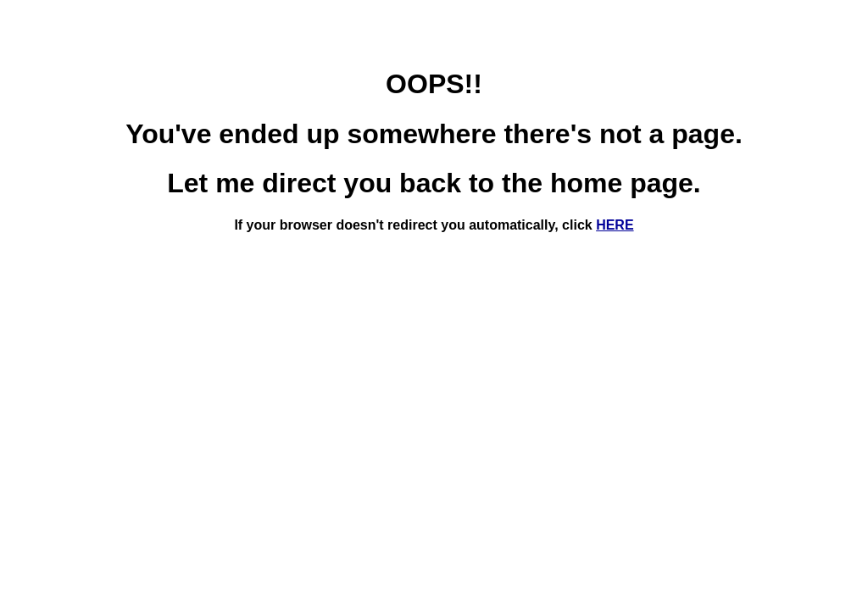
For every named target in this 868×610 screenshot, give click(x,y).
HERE (615, 225)
